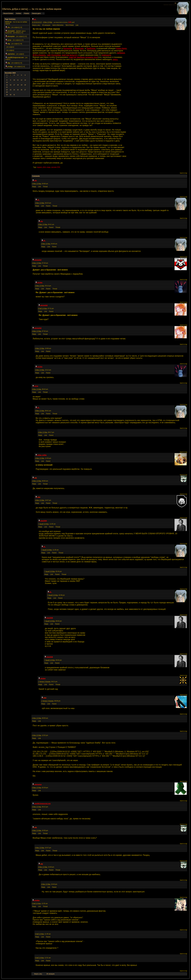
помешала (106, 55)
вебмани (121, 53)
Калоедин (68, 48)
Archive (19, 13)
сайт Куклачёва (54, 55)
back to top (184, 173)
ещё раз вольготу (70, 55)
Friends (26, 13)
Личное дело (36, 13)
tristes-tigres (121, 48)
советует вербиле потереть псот (83, 57)
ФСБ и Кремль (39, 55)
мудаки (39, 167)
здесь (115, 59)
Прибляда (91, 48)
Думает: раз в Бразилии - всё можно (15, 32)
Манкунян (79, 48)
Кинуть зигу (36, 25)
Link (77, 25)
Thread (45, 187)
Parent (48, 206)
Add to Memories (58, 25)
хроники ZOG (56, 167)
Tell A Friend (70, 25)
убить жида (46, 167)
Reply (34, 187)
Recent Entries (8, 13)
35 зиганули (46, 25)
